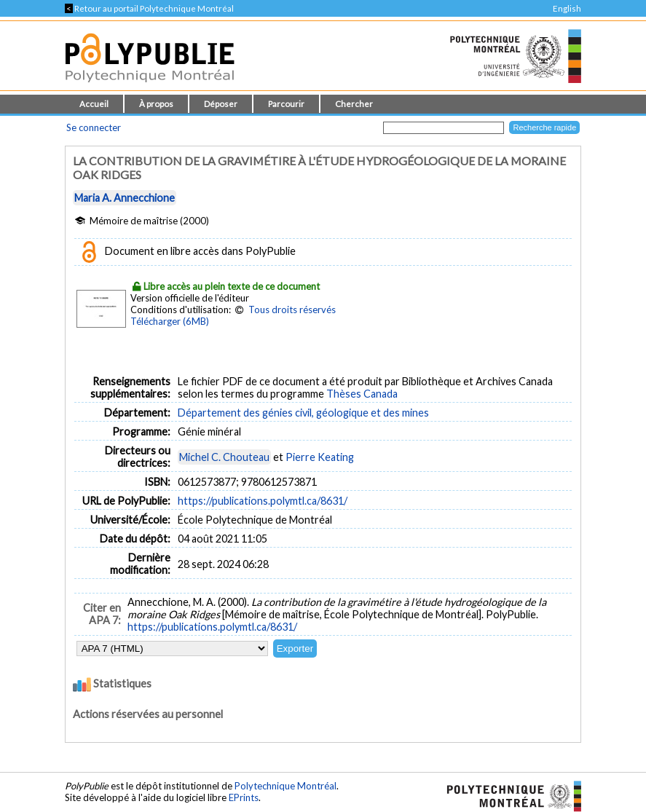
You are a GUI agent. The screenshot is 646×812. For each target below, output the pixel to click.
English (567, 8)
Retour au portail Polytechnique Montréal (149, 8)
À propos (156, 104)
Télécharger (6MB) (170, 321)
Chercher (354, 104)
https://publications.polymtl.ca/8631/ (263, 501)
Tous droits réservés (292, 310)
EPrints (244, 797)
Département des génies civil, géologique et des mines (303, 413)
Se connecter (94, 127)
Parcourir (286, 104)
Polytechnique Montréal (285, 786)
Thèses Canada (362, 394)
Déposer (221, 104)
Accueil (94, 104)
